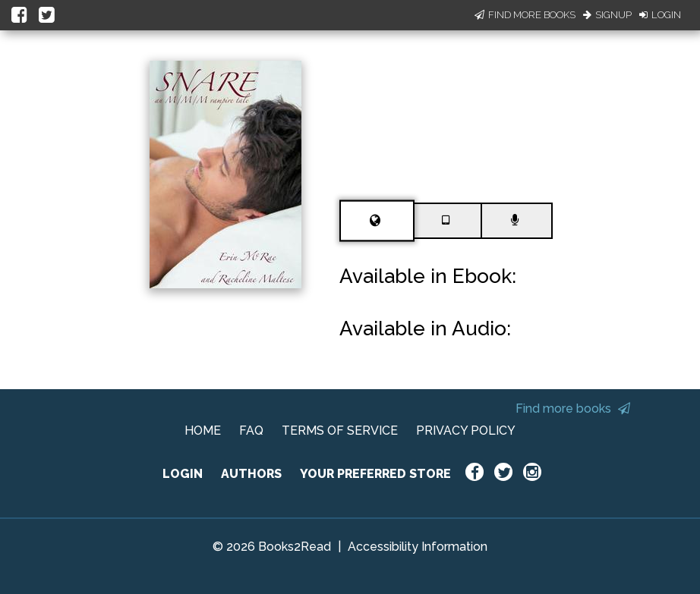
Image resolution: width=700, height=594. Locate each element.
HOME (203, 431)
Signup (607, 15)
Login (660, 15)
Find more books (573, 409)
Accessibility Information (418, 547)
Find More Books (525, 15)
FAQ (251, 431)
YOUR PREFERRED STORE (375, 474)
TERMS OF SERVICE (340, 431)
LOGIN (183, 474)
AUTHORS (251, 474)
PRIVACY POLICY (466, 431)
